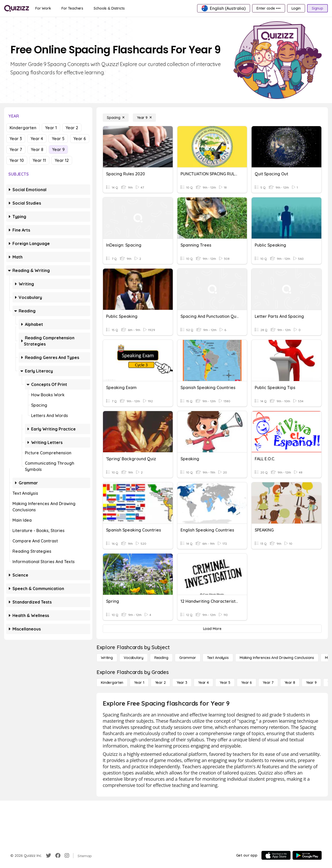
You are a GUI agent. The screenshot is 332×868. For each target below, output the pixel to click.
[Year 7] (268, 683)
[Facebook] (58, 856)
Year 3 (16, 139)
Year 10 (17, 160)
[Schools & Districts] (109, 8)
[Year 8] (290, 683)
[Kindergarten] (112, 683)
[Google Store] (307, 855)
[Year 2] (160, 683)
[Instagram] (67, 856)
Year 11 (39, 160)
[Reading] (161, 658)
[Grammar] (188, 658)
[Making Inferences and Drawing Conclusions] (277, 658)
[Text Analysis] (218, 658)
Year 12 (62, 160)
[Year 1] (139, 683)
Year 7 (16, 149)
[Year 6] (247, 683)
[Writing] (107, 658)
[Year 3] (182, 683)
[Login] (296, 8)
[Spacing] (116, 118)
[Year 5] (225, 683)
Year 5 (58, 139)
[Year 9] (144, 118)
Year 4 (37, 139)
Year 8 (37, 149)
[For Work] (43, 8)
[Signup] (317, 8)
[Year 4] (203, 683)
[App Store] (276, 855)
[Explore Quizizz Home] (17, 8)
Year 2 (72, 128)
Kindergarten (23, 128)
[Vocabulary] (134, 658)
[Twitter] (49, 856)
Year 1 (51, 128)
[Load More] (212, 629)
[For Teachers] (72, 8)
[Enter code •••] (268, 8)
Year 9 (58, 149)
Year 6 (80, 139)
